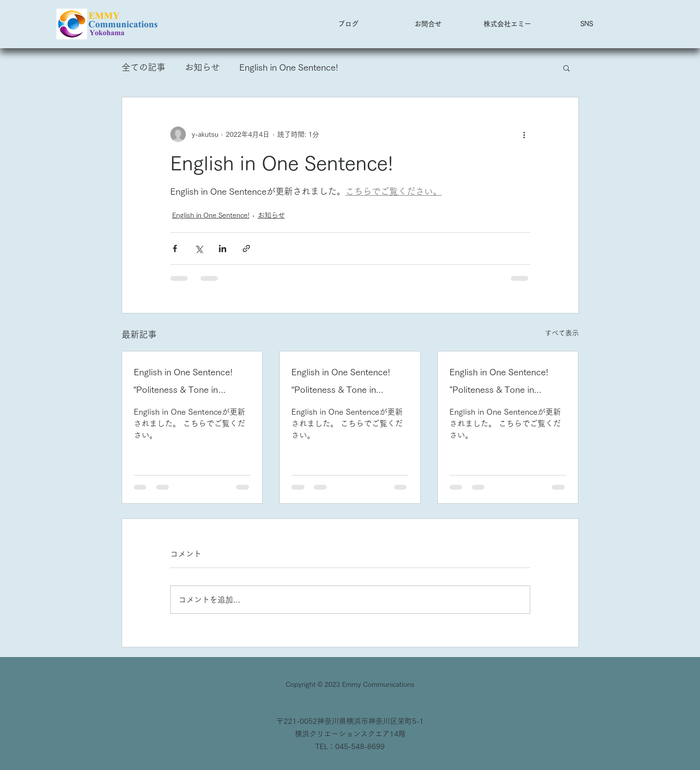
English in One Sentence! (289, 67)
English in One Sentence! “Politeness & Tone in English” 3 (183, 383)
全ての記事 (144, 67)
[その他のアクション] (524, 134)
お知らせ (202, 67)
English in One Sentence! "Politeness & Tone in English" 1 (499, 383)
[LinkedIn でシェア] (223, 248)
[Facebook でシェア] (175, 248)
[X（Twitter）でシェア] (199, 248)
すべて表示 (562, 333)
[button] (586, 24)
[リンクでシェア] (246, 248)
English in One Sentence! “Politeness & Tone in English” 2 (341, 383)
